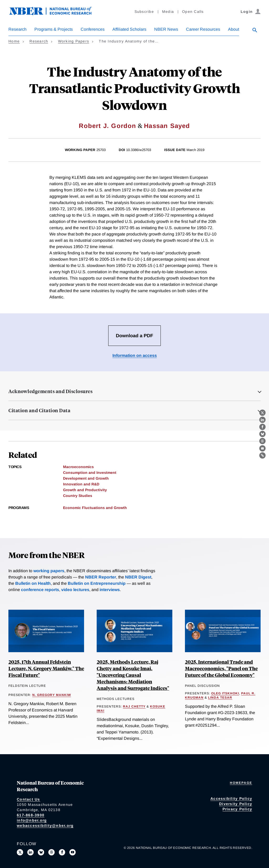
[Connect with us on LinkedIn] (30, 852)
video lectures (75, 590)
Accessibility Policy (231, 799)
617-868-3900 (31, 815)
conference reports (40, 590)
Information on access (135, 355)
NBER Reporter (101, 577)
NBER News (166, 29)
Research (17, 29)
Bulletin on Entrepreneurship (97, 583)
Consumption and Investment (90, 473)
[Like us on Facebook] (62, 852)
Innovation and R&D (81, 484)
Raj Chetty (134, 706)
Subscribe (144, 12)
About (234, 29)
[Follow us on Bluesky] (41, 852)
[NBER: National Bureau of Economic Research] (55, 14)
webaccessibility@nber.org (45, 826)
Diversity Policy (236, 804)
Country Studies (78, 496)
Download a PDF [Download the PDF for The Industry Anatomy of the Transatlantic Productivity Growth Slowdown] (134, 336)
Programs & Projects (54, 29)
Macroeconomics (78, 467)
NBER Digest (138, 577)
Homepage (241, 783)
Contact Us (29, 799)
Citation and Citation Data (39, 410)
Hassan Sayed (167, 126)
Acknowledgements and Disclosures (50, 391)
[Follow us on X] (20, 852)
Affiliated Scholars (129, 29)
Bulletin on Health (33, 583)
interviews (110, 590)
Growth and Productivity (85, 490)
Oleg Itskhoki (225, 693)
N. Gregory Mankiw (52, 695)
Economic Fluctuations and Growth (95, 508)
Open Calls (193, 12)
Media (168, 12)
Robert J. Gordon (107, 126)
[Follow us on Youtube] (73, 852)
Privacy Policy (237, 809)
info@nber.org (32, 820)
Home (14, 41)
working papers (49, 571)
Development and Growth (86, 478)
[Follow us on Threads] (51, 852)
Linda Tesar (220, 698)
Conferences (93, 29)
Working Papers (74, 41)
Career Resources (203, 29)
